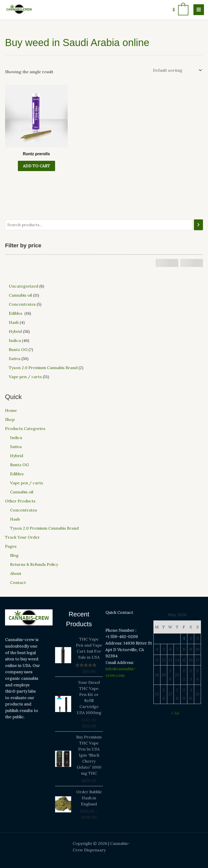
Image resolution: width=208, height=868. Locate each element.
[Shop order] (177, 70)
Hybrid (17, 456)
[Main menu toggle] (199, 10)
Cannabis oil (22, 492)
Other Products (20, 501)
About (16, 573)
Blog (14, 555)
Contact (18, 582)
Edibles (17, 474)
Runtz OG (19, 465)
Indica (16, 438)
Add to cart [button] (36, 166)
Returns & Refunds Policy (34, 564)
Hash (15, 519)
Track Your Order (22, 537)
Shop (10, 419)
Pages (11, 546)
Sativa (16, 447)
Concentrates (24, 510)
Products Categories (25, 428)
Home (11, 410)
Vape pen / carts (27, 483)
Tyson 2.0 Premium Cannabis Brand (44, 528)
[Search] (198, 225)
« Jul (175, 713)
